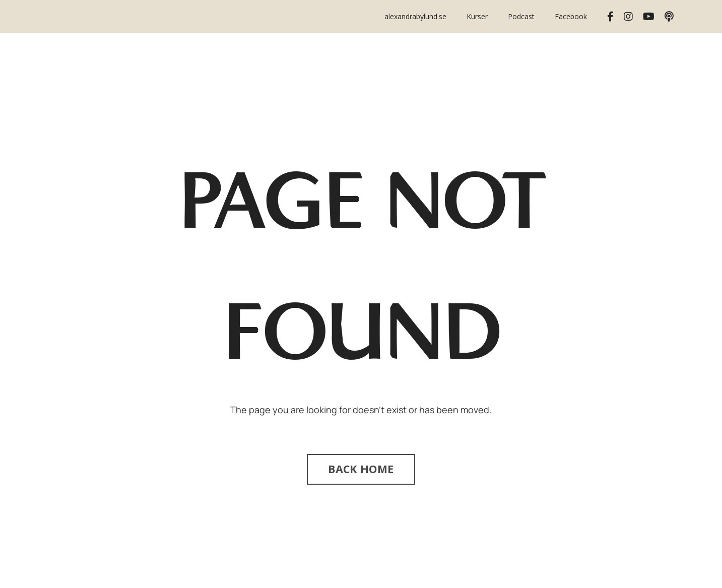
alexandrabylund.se (415, 16)
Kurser (477, 16)
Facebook (571, 16)
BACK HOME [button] (361, 469)
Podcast (521, 16)
